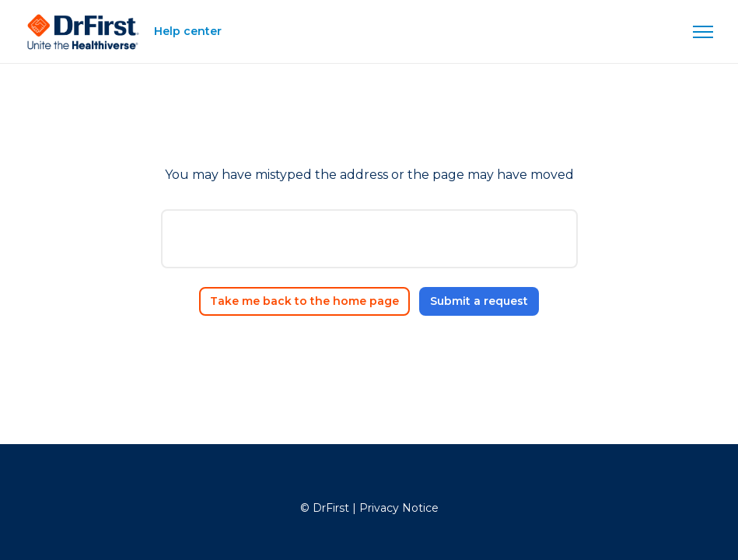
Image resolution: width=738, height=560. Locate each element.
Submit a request (479, 301)
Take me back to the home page (304, 301)
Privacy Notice (399, 508)
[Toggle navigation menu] (703, 32)
